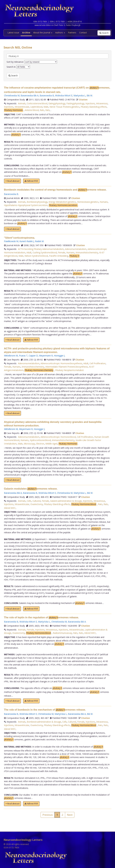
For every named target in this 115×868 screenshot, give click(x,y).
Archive (26, 33)
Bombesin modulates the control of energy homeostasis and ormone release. (55, 190)
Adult (29, 252)
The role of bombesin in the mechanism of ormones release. (45, 710)
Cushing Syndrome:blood (45, 252)
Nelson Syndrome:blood (36, 256)
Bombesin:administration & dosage (44, 722)
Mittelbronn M (11, 356)
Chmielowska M (12, 95)
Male (46, 107)
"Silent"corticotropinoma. (20, 238)
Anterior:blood (32, 110)
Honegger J (59, 356)
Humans (104, 202)
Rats (42, 110)
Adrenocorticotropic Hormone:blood (58, 437)
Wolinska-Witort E (64, 95)
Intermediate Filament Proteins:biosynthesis (67, 367)
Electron (40, 444)
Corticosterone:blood (37, 103)
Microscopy (29, 444)
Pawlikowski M (11, 241)
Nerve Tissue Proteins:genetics (65, 107)
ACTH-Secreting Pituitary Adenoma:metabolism (41, 249)
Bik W (89, 95)
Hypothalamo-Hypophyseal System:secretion (26, 205)
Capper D (33, 356)
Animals (22, 103)
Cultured (37, 501)
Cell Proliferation (98, 363)
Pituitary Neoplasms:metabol (69, 370)
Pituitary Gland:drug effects (94, 107)
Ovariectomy (37, 504)
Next (70, 815)
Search (104, 33)
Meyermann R (46, 356)
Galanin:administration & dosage (66, 501)
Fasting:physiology (75, 103)
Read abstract (13, 181)
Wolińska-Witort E (47, 493)
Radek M (39, 241)
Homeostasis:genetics (88, 202)
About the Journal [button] (43, 33)
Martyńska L (80, 493)
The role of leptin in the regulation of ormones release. (41, 617)
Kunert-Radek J (27, 241)
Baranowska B (47, 95)
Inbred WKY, (10, 508)
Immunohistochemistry (87, 252)
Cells (29, 501)
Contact (83, 33)
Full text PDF (31, 181)
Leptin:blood (36, 107)
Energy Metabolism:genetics (62, 202)
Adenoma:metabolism (76, 249)
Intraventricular (22, 107)
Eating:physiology (57, 103)
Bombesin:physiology (37, 202)
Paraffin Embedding (59, 256)
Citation (83, 100)
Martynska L (80, 95)
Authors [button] (60, 33)
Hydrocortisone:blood (40, 440)
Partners (72, 33)
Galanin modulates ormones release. (31, 489)
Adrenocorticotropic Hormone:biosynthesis (61, 363)
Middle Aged (51, 444)
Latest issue (13, 33)
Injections (90, 103)
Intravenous (102, 103)
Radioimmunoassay (62, 633)
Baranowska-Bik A (30, 95)
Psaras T (23, 356)
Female (62, 252)
